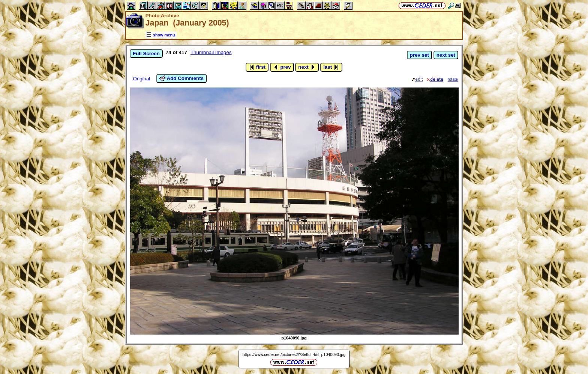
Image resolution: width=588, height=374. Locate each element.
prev (282, 67)
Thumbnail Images (211, 52)
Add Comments (181, 78)
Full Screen (146, 54)
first (257, 67)
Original (141, 79)
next (307, 67)
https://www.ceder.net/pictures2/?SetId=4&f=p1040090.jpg (294, 354)
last (331, 67)
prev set (419, 55)
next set (446, 55)
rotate (453, 79)
